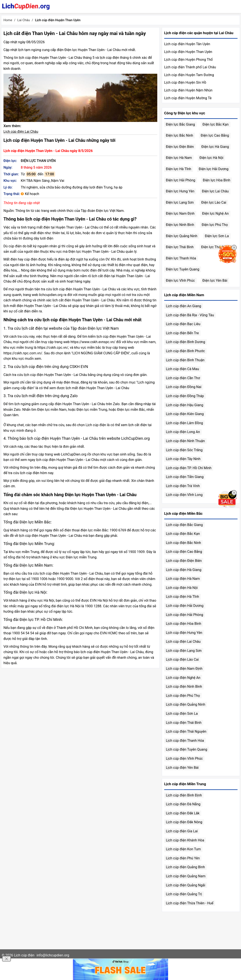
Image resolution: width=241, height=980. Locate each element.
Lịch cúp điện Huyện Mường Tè (188, 98)
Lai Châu (24, 20)
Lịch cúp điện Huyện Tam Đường (189, 75)
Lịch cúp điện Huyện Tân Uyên (187, 44)
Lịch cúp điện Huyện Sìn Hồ (185, 82)
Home (8, 20)
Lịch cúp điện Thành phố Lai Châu (190, 67)
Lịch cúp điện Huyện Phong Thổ (189, 60)
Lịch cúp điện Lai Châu (21, 132)
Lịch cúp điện (24, 955)
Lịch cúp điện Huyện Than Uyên (188, 52)
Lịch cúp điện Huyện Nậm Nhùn (188, 90)
